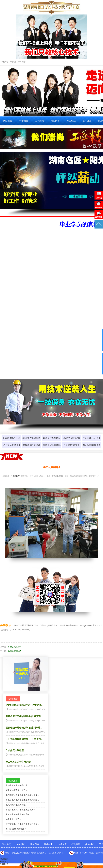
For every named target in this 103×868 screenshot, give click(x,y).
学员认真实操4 (14, 647)
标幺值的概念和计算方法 (17, 790)
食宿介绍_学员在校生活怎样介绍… (52, 441)
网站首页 (8, 121)
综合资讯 (76, 844)
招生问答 (55, 121)
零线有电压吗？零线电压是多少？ (21, 810)
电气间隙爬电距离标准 (16, 805)
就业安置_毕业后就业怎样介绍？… (32, 441)
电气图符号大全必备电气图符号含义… (23, 795)
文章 (19, 62)
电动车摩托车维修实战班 (17, 785)
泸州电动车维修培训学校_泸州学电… (24, 705)
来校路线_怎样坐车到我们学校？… (52, 448)
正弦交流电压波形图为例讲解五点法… (23, 824)
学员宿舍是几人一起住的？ (92, 441)
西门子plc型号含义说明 (16, 829)
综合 (24, 62)
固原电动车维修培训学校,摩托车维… (24, 728)
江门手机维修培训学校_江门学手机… (24, 739)
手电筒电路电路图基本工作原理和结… (23, 800)
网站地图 (13, 62)
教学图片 (16, 476)
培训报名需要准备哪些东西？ (92, 448)
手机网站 (5, 62)
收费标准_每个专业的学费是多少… (32, 448)
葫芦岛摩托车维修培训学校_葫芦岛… (24, 716)
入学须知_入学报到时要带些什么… (11, 448)
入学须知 (39, 121)
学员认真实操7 (14, 651)
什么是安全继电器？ (16, 750)
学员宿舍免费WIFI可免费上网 (11, 441)
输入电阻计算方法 (14, 819)
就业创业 (71, 121)
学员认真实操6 (57, 476)
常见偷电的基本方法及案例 (18, 814)
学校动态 (24, 121)
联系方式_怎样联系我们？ (72, 441)
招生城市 (90, 844)
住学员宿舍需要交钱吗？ (72, 448)
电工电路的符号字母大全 (18, 762)
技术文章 (87, 121)
